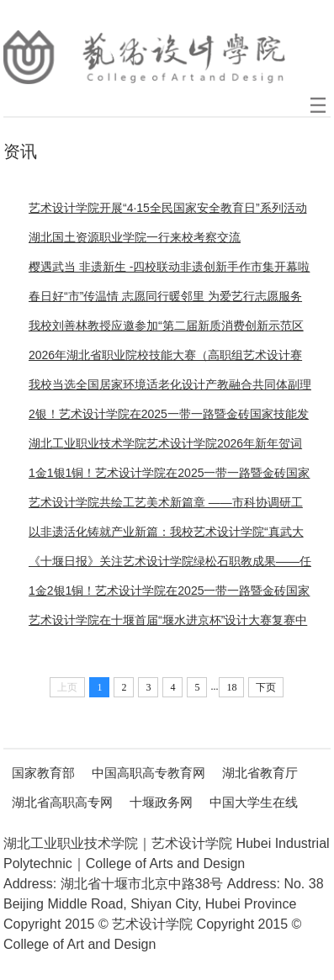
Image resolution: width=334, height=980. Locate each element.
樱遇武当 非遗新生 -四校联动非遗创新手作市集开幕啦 (169, 267)
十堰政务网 (161, 802)
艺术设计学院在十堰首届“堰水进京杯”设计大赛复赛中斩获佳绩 (168, 624)
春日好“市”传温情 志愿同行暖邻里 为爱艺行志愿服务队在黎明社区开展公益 (165, 300)
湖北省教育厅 (260, 773)
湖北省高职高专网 (62, 802)
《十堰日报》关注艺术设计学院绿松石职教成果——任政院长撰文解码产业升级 (170, 565)
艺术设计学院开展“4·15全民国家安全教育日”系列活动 (168, 208)
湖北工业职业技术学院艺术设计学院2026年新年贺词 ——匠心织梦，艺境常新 (165, 448)
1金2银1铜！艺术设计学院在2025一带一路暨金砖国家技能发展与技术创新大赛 (170, 595)
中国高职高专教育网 (148, 773)
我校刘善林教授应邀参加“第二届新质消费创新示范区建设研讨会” (166, 330)
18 (231, 687)
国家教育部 (43, 773)
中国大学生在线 (254, 802)
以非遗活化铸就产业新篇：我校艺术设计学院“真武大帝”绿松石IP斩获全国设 (166, 536)
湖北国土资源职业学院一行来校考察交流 (135, 237)
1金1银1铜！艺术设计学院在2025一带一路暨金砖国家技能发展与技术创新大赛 (170, 477)
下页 (266, 687)
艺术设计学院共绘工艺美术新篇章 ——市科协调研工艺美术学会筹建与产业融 (166, 506)
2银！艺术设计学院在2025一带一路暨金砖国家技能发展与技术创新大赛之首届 (169, 418)
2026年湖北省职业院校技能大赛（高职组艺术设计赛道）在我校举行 (165, 359)
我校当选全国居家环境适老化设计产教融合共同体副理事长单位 (170, 389)
